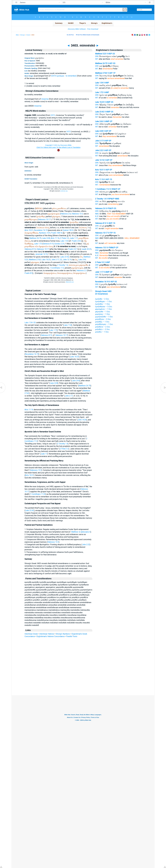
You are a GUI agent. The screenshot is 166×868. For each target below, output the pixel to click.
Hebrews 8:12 (30, 249)
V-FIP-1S (112, 233)
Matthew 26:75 (35, 238)
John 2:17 (69, 396)
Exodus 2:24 (59, 244)
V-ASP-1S (111, 223)
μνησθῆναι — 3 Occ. (103, 319)
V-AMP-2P (108, 121)
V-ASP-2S (111, 54)
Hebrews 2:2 (82, 271)
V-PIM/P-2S (111, 208)
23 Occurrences (101, 294)
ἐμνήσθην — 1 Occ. (103, 304)
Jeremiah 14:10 (41, 254)
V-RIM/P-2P (115, 189)
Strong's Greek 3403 (103, 291)
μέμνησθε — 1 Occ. (103, 312)
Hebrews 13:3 (77, 214)
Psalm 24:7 (73, 249)
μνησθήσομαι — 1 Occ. (104, 324)
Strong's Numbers (63, 634)
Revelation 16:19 (41, 230)
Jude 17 (44, 454)
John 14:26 (82, 420)
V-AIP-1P (111, 73)
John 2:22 (86, 545)
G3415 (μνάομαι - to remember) (64, 76)
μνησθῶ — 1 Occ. (102, 332)
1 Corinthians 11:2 (57, 268)
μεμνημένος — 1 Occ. (104, 309)
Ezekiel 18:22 (68, 230)
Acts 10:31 (29, 230)
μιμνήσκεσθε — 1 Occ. (104, 317)
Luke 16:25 (46, 260)
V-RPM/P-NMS (113, 199)
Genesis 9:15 (48, 244)
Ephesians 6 (86, 532)
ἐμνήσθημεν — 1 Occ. (104, 301)
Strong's (23, 35)
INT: (97, 59)
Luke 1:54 (64, 241)
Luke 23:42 (65, 257)
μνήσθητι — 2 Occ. (103, 329)
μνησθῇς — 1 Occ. (102, 322)
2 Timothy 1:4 (63, 265)
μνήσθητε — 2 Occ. (103, 327)
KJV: (97, 216)
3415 (53, 115)
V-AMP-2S (109, 102)
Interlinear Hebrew (47, 634)
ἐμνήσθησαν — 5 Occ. (104, 307)
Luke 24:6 (82, 260)
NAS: (97, 214)
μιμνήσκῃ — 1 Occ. (103, 314)
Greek (28, 35)
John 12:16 (67, 260)
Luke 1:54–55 (30, 323)
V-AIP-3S (111, 63)
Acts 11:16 (55, 238)
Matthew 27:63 (35, 260)
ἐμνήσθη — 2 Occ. (102, 299)
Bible (17, 35)
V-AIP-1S (108, 179)
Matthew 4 (76, 532)
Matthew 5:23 (101, 54)
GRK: (97, 56)
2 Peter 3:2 (65, 238)
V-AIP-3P (107, 131)
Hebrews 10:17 (44, 220)
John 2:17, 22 (57, 260)
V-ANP (106, 83)
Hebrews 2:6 (66, 214)
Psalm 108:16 (57, 233)
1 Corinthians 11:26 (38, 494)
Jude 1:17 (74, 238)
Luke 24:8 (46, 238)
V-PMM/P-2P (113, 248)
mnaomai (45, 99)
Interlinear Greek (31, 634)
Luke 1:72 (38, 244)
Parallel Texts (72, 636)
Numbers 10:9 (45, 233)
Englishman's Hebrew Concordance (51, 636)
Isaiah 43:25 (86, 249)
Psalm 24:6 (76, 241)
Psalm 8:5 (29, 273)
